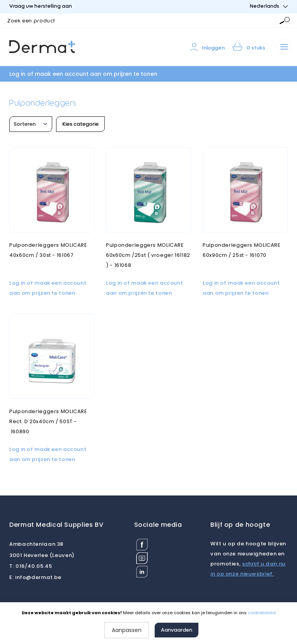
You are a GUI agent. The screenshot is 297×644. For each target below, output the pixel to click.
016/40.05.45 (31, 566)
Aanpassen (127, 630)
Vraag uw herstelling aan (41, 6)
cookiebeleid (262, 613)
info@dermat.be (35, 577)
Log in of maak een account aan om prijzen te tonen (83, 74)
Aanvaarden (177, 630)
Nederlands (269, 6)
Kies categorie (80, 124)
